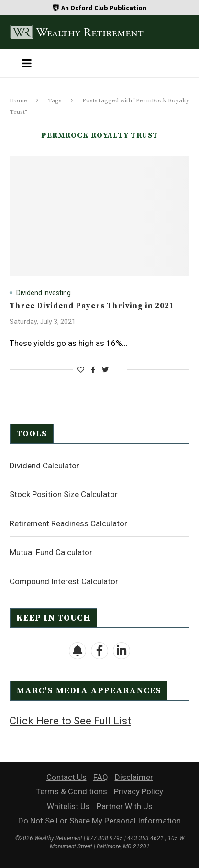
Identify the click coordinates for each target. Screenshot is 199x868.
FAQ (101, 777)
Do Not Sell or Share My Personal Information (99, 821)
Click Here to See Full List (70, 721)
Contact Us (66, 777)
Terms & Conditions (72, 791)
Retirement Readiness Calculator (68, 523)
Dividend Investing (44, 293)
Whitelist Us (68, 806)
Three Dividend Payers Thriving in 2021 (92, 306)
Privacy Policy (138, 791)
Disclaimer (134, 777)
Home (18, 100)
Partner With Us (125, 806)
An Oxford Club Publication (104, 8)
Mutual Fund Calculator (51, 552)
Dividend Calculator (44, 466)
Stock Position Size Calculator (64, 494)
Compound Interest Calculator (64, 581)
